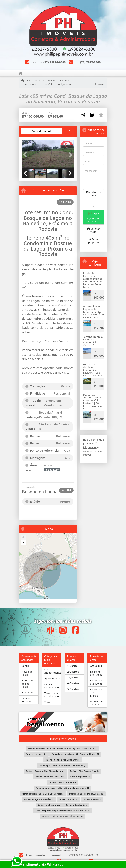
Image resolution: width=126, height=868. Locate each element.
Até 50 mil (96, 666)
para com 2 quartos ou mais (63, 811)
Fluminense (28, 692)
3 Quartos (73, 677)
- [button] (23, 543)
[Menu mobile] (21, 73)
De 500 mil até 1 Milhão (96, 692)
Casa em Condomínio (52, 686)
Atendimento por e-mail (40, 855)
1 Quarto (72, 666)
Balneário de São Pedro (27, 684)
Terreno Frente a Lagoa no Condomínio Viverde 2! (93, 341)
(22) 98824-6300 (55, 62)
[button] (26, 155)
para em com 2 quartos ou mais (63, 749)
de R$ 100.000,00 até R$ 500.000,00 (63, 816)
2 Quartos (73, 672)
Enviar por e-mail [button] (94, 194)
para (36, 754)
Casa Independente (53, 671)
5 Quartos (73, 689)
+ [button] (23, 538)
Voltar (100, 84)
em (63, 782)
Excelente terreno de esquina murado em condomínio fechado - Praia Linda (93, 280)
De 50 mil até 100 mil (97, 673)
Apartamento (52, 678)
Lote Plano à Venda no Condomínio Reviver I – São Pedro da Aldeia (92, 370)
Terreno (49, 702)
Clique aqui (90, 447)
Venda (38, 80)
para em (75, 754)
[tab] (41, 131)
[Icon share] (50, 630)
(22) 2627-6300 (90, 62)
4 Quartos (73, 683)
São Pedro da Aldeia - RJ (59, 80)
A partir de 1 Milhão (96, 703)
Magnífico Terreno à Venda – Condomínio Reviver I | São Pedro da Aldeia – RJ (93, 402)
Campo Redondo (27, 700)
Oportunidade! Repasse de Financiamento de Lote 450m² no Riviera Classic (93, 312)
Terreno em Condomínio (39, 84)
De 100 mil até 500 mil (97, 682)
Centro (25, 666)
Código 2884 (64, 84)
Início (26, 80)
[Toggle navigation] (103, 73)
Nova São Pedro (27, 673)
